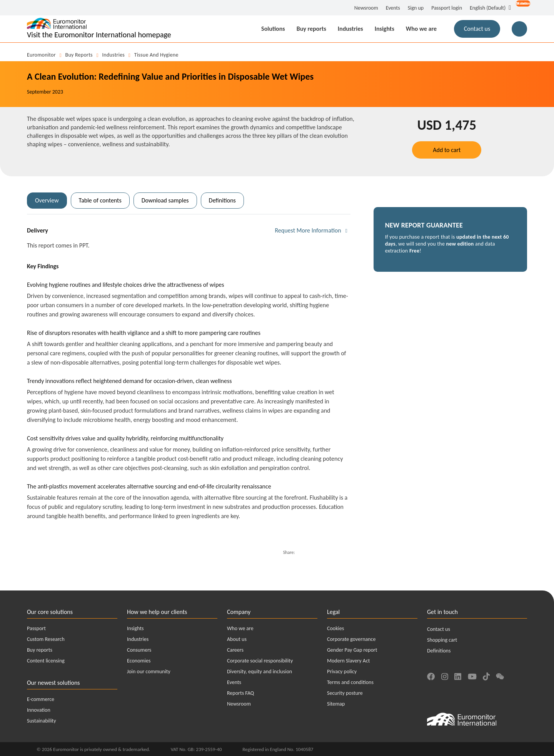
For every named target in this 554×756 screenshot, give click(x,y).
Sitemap (336, 704)
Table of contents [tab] (100, 200)
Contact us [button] (477, 29)
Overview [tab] (47, 200)
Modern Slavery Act (349, 661)
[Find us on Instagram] (445, 676)
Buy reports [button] (311, 29)
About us (237, 639)
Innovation (39, 710)
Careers (235, 650)
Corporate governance (351, 639)
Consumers (139, 650)
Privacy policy (342, 672)
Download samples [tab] (165, 200)
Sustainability (42, 721)
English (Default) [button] (488, 8)
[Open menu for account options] (519, 8)
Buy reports (79, 55)
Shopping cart (442, 640)
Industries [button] (350, 29)
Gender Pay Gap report (352, 650)
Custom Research (46, 639)
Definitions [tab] (222, 200)
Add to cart (447, 150)
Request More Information (308, 230)
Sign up (416, 8)
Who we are (240, 628)
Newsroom (366, 8)
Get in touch (442, 612)
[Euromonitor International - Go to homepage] (99, 29)
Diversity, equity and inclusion (259, 672)
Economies (139, 661)
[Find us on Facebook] (431, 676)
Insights (135, 628)
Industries (114, 55)
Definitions (439, 651)
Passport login (447, 8)
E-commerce (41, 699)
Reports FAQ (240, 693)
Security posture (345, 693)
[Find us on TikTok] (486, 676)
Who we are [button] (421, 29)
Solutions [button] (273, 29)
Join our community (149, 672)
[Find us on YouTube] (472, 676)
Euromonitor (41, 55)
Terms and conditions (350, 682)
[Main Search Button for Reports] (519, 29)
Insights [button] (385, 29)
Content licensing (46, 661)
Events (393, 8)
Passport (36, 628)
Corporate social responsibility (260, 661)
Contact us (439, 629)
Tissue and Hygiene (156, 55)
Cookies (335, 628)
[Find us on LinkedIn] (458, 676)
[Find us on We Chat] (500, 676)
